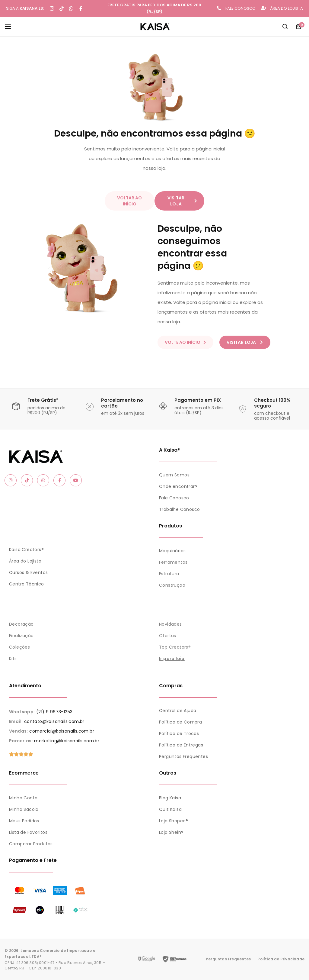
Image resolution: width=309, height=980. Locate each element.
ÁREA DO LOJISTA (287, 8)
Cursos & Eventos (28, 572)
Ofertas (168, 636)
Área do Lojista (25, 561)
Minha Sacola (24, 809)
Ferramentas (173, 562)
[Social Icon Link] (11, 480)
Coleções (19, 647)
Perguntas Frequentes (183, 756)
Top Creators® (175, 647)
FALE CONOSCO (241, 8)
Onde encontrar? (178, 486)
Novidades (170, 624)
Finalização (21, 636)
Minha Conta (23, 798)
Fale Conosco (174, 498)
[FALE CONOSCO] (219, 8)
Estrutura (169, 574)
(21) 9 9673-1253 (54, 712)
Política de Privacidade (281, 959)
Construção (172, 585)
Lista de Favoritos (28, 832)
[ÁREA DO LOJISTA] (264, 8)
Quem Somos (174, 475)
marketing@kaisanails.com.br (67, 741)
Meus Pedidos (24, 821)
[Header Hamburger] (11, 26)
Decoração (21, 624)
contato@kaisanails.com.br (54, 721)
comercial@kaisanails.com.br (62, 731)
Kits (13, 659)
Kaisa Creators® (26, 550)
